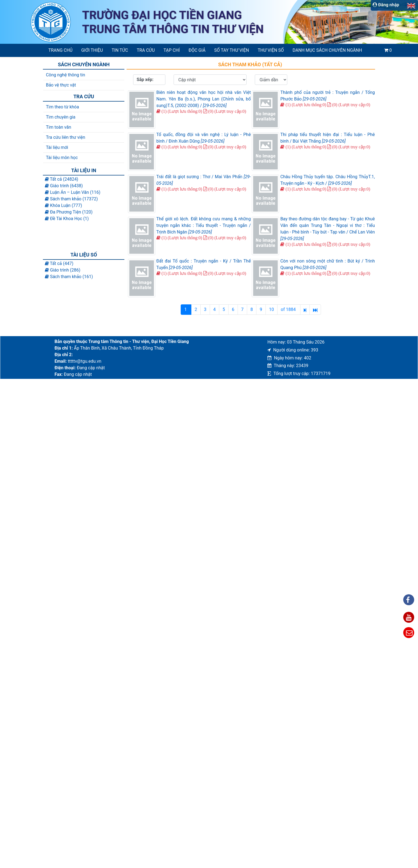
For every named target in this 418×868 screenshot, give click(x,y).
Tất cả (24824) (62, 179)
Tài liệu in (84, 170)
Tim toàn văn (59, 127)
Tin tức (120, 50)
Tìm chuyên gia (61, 117)
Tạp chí (172, 50)
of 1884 (289, 309)
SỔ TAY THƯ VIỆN (232, 50)
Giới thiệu (92, 50)
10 (271, 309)
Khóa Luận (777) (63, 205)
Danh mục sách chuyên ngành (327, 50)
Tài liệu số (84, 255)
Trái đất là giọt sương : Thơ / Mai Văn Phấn (204, 180)
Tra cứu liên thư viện (66, 137)
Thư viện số (271, 50)
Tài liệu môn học (62, 158)
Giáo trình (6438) (64, 186)
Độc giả (197, 50)
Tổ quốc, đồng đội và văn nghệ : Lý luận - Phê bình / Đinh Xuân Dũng (204, 138)
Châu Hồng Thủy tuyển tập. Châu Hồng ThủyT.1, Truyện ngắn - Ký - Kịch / (328, 180)
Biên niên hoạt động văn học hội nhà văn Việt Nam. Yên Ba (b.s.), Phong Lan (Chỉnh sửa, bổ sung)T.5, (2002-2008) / (204, 99)
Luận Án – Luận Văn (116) (73, 192)
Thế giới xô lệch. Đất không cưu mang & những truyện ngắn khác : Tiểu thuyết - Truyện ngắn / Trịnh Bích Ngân (204, 225)
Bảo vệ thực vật (61, 85)
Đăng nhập (386, 5)
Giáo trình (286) (63, 270)
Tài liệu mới (57, 147)
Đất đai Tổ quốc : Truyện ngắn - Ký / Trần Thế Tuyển (204, 264)
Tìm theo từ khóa (62, 107)
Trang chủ (60, 50)
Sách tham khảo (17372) (71, 199)
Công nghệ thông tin (65, 75)
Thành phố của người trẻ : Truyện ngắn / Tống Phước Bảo (328, 96)
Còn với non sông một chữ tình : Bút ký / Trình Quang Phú (328, 264)
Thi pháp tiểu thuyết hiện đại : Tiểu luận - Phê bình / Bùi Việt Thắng (328, 138)
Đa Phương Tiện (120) (69, 212)
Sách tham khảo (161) (69, 277)
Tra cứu (146, 50)
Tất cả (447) (59, 263)
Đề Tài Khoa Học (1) (67, 219)
